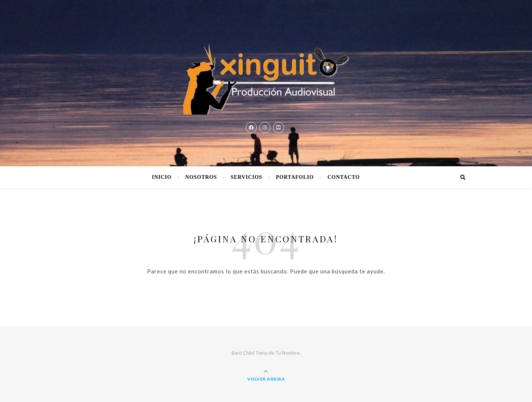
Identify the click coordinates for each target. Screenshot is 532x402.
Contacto (344, 177)
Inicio (162, 177)
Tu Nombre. (288, 353)
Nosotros (201, 177)
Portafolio (295, 177)
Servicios (246, 177)
